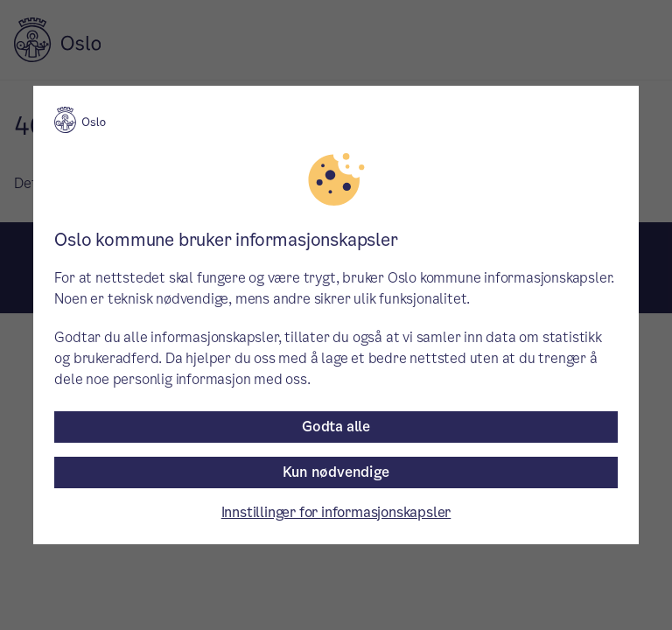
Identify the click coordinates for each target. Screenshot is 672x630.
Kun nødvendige (336, 472)
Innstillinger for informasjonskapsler (336, 512)
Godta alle (336, 427)
